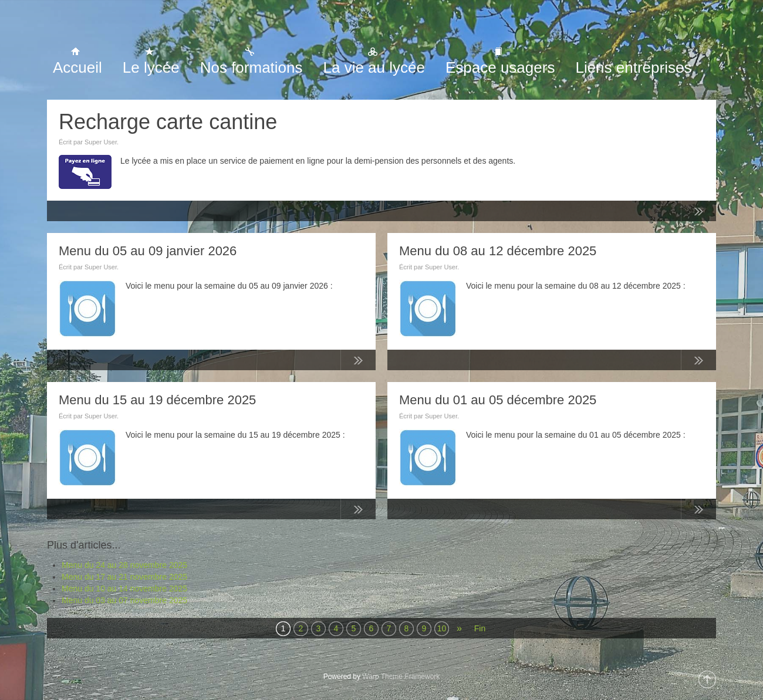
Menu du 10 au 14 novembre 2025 (124, 589)
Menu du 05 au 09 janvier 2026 (148, 251)
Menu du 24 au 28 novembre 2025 (124, 565)
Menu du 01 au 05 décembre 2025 (498, 400)
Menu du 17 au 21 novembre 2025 (124, 577)
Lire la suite (698, 214)
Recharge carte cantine (168, 122)
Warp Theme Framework (401, 677)
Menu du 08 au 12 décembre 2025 (498, 251)
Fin (480, 628)
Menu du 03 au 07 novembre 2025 (124, 600)
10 (442, 628)
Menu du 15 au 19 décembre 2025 (157, 400)
